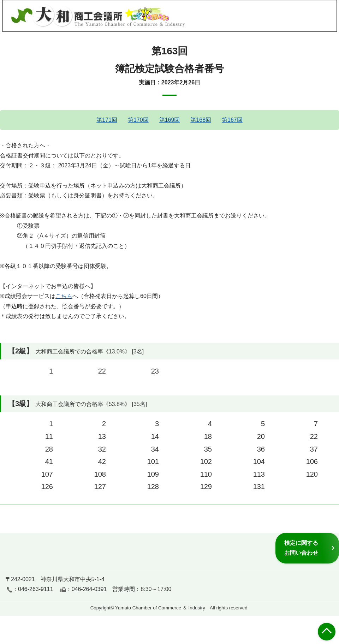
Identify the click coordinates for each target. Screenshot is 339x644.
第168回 (201, 120)
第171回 (107, 120)
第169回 (170, 120)
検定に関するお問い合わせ (301, 548)
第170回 (138, 120)
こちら (64, 296)
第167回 (232, 120)
